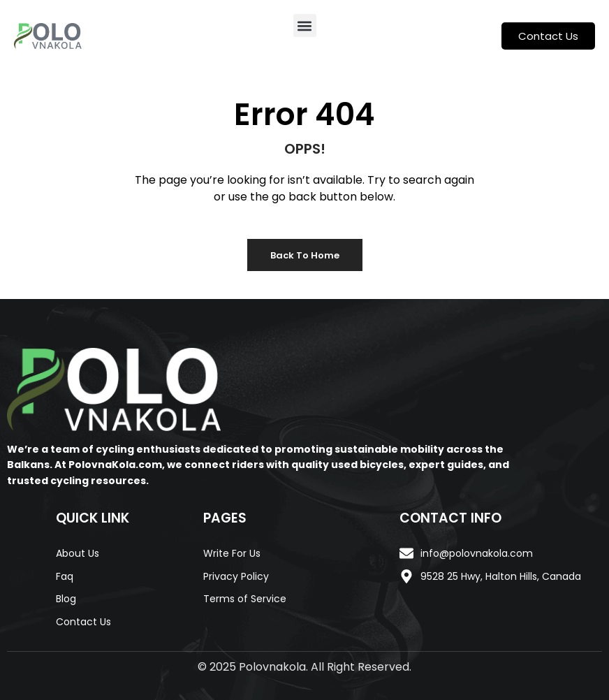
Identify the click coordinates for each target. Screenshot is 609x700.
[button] (305, 25)
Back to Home (305, 255)
